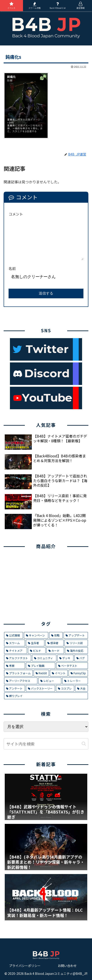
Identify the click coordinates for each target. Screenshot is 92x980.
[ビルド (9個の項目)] (37, 651)
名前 (12, 268)
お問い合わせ (67, 966)
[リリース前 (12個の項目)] (76, 643)
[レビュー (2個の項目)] (50, 681)
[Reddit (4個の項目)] (41, 673)
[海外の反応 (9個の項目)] (76, 651)
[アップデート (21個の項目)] (76, 635)
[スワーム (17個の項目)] (15, 643)
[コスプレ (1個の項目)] (65, 688)
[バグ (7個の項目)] (81, 658)
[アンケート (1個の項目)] (15, 688)
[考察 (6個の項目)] (15, 666)
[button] (84, 744)
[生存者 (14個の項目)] (35, 643)
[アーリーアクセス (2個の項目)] (21, 681)
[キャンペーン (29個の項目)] (36, 635)
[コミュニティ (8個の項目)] (44, 658)
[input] (46, 744)
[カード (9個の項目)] (55, 651)
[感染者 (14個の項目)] (54, 643)
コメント (16, 214)
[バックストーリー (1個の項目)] (40, 688)
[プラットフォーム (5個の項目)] (18, 673)
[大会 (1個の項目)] (82, 688)
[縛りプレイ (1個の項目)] (46, 696)
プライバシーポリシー (25, 966)
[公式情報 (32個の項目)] (14, 635)
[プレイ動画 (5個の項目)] (40, 666)
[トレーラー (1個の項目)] (75, 681)
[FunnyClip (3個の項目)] (78, 673)
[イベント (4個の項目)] (59, 673)
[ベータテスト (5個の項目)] (72, 666)
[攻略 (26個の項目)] (56, 635)
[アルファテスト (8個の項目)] (18, 658)
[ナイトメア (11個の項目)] (16, 651)
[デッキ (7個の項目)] (65, 658)
